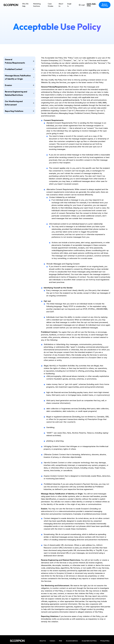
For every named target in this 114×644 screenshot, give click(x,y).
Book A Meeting (105, 5)
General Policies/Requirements (19, 61)
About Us (61, 5)
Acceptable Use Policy (89, 641)
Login (82, 5)
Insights (69, 5)
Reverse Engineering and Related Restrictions (19, 93)
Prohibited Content (19, 69)
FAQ (60, 641)
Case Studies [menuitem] (51, 5)
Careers (52, 641)
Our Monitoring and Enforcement (19, 103)
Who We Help (25, 5)
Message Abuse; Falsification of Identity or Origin (19, 77)
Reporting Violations (19, 111)
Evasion (19, 85)
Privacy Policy (105, 641)
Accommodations (72, 641)
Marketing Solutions (37, 5)
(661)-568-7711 (91, 5)
